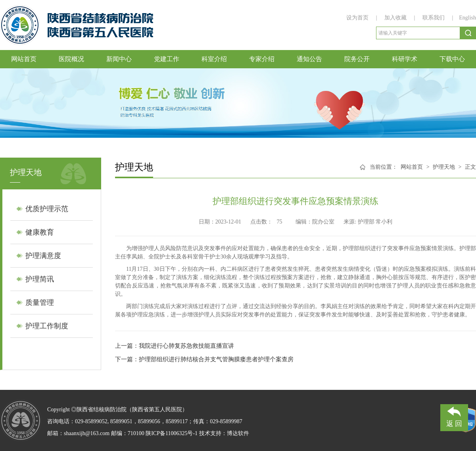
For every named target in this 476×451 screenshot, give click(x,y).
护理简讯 (40, 279)
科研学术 (405, 59)
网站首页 (24, 59)
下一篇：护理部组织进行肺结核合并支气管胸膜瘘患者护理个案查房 (204, 359)
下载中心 (452, 59)
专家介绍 (262, 59)
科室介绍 (214, 59)
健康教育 (40, 232)
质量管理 (40, 303)
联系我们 (434, 18)
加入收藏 (396, 18)
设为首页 (358, 18)
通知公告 (309, 59)
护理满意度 (43, 256)
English (467, 18)
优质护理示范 (47, 209)
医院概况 (71, 59)
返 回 (454, 416)
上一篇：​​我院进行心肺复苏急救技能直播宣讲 (175, 346)
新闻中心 (119, 59)
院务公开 (357, 59)
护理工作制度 (47, 326)
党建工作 (167, 59)
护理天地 (444, 167)
